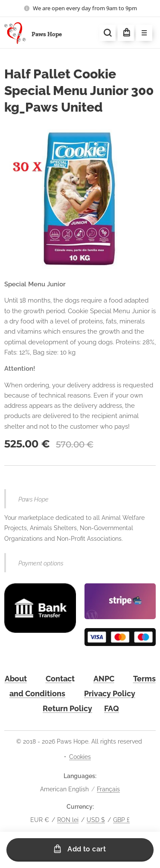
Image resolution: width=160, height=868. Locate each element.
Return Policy (67, 708)
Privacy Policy (110, 693)
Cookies (80, 757)
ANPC (104, 678)
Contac (59, 678)
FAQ (112, 708)
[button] (108, 33)
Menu (141, 33)
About (16, 678)
